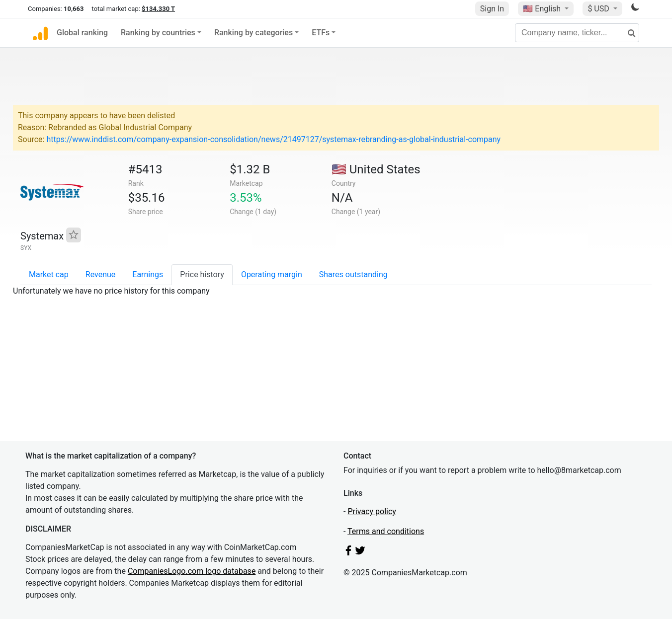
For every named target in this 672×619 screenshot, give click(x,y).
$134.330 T (158, 9)
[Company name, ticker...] (577, 33)
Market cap (49, 274)
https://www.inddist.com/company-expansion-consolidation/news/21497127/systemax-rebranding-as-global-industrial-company (273, 139)
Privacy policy (372, 511)
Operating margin (272, 274)
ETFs (321, 33)
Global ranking (82, 33)
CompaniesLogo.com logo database (192, 571)
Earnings (148, 274)
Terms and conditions (386, 531)
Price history (202, 274)
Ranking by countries (158, 33)
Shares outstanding (353, 274)
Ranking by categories (253, 33)
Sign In (492, 9)
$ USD (599, 9)
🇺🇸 (543, 9)
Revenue (101, 274)
